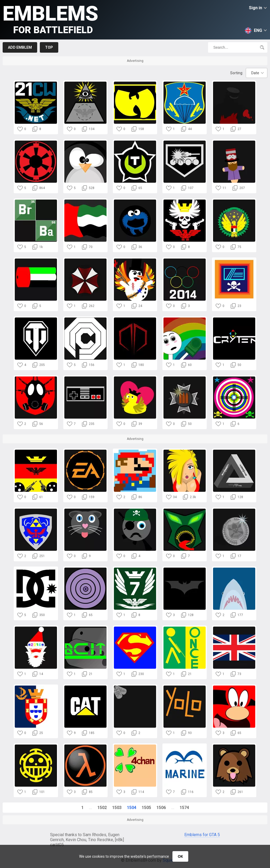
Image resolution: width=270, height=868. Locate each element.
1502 (102, 808)
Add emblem (20, 47)
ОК (180, 856)
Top (49, 47)
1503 (117, 808)
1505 (146, 808)
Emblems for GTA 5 (202, 835)
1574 (184, 808)
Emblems (50, 19)
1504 (132, 808)
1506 (161, 808)
